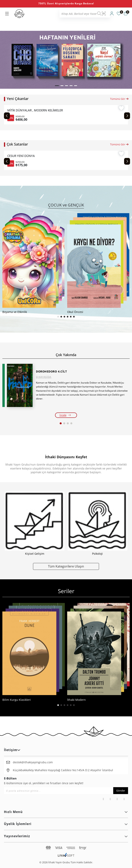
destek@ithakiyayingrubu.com (33, 762)
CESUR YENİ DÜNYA (21, 156)
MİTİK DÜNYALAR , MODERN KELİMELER (35, 110)
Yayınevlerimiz (66, 836)
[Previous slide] (7, 116)
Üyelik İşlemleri (66, 824)
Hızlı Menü (66, 812)
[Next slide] (127, 116)
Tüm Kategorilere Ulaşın (66, 566)
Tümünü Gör (119, 99)
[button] (57, 86)
